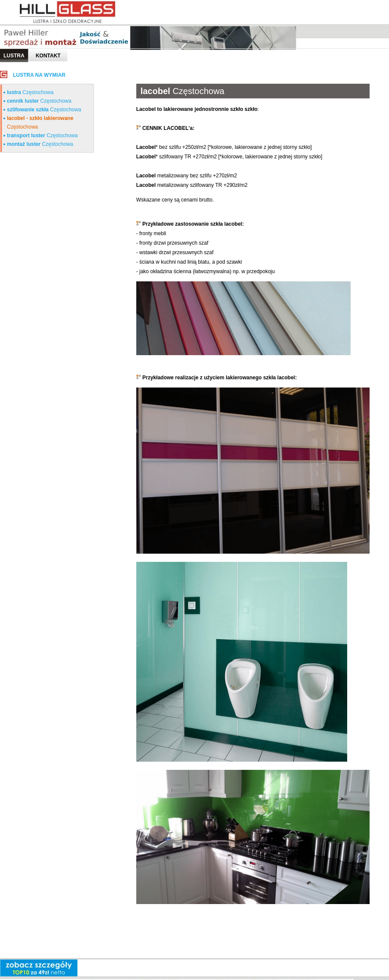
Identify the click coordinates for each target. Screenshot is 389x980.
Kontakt (48, 56)
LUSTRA (14, 56)
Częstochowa (30, 92)
